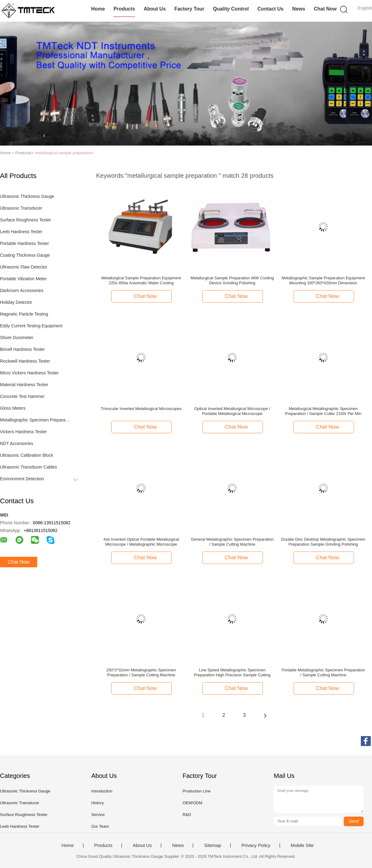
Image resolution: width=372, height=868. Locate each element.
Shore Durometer (17, 338)
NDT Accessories (17, 443)
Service (98, 815)
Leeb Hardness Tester (21, 232)
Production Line (197, 791)
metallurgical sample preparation (64, 153)
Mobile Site (302, 845)
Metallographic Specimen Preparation (35, 420)
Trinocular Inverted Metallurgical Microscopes (141, 409)
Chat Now (325, 9)
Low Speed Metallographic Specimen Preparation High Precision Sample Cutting (232, 672)
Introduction (102, 791)
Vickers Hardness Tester (23, 432)
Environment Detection (22, 479)
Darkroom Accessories (22, 290)
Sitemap (213, 845)
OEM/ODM (193, 803)
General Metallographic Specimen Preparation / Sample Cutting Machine (232, 542)
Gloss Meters (13, 408)
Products (124, 9)
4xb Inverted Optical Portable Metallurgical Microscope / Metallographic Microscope (141, 542)
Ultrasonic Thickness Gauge (27, 196)
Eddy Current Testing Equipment (31, 326)
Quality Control (231, 9)
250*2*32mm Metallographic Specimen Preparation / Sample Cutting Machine (141, 672)
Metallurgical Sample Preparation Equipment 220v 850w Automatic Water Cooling (141, 280)
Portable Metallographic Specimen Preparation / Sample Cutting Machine (323, 672)
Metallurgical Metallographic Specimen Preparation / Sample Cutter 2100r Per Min (323, 411)
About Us (155, 9)
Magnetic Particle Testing (24, 314)
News (299, 9)
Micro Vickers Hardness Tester (29, 373)
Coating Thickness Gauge (25, 255)
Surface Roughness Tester (26, 220)
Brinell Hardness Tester (22, 349)
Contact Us (270, 9)
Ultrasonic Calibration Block (27, 455)
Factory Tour (189, 9)
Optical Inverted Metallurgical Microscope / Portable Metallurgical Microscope (232, 411)
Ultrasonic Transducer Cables (29, 467)
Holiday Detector (16, 302)
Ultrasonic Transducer (21, 208)
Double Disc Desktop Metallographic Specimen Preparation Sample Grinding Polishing (323, 542)
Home (98, 9)
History (97, 803)
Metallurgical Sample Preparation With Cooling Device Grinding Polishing (232, 280)
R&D (187, 815)
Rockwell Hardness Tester (25, 361)
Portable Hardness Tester (24, 243)
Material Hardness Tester (24, 385)
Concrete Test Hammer (22, 396)
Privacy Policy (256, 845)
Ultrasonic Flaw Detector (24, 267)
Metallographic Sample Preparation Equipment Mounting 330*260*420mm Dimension (323, 280)
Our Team (100, 826)
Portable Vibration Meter (23, 279)
